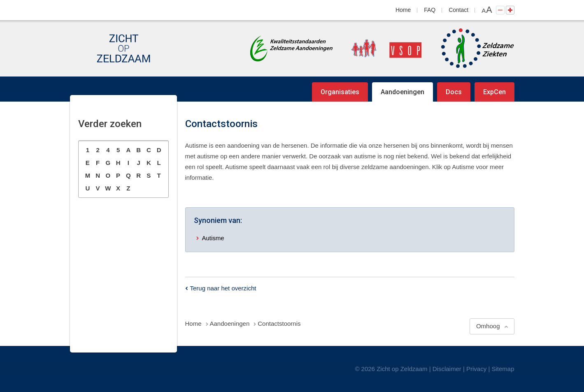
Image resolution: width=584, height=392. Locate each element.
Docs (454, 92)
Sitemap (503, 369)
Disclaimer (447, 369)
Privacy (476, 369)
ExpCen (494, 92)
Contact (458, 10)
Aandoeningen (403, 92)
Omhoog (488, 326)
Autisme (213, 238)
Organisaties (340, 92)
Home (403, 10)
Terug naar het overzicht (223, 288)
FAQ (430, 10)
